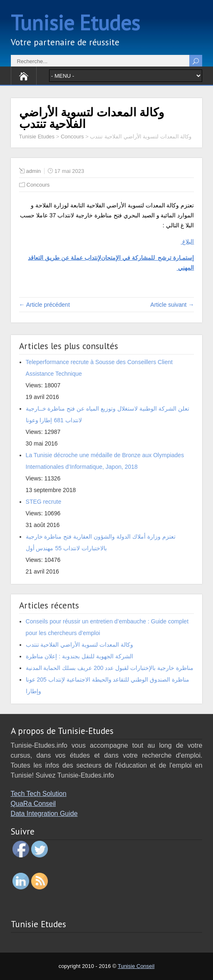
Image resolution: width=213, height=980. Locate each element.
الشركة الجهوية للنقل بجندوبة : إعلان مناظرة (79, 656)
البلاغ (188, 241)
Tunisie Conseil (136, 966)
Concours (38, 185)
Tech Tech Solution (39, 794)
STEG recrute (44, 502)
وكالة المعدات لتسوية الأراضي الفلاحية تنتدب (79, 645)
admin (33, 171)
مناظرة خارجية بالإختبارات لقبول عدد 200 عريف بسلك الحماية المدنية (110, 668)
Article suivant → (172, 305)
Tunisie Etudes (75, 23)
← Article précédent (45, 305)
